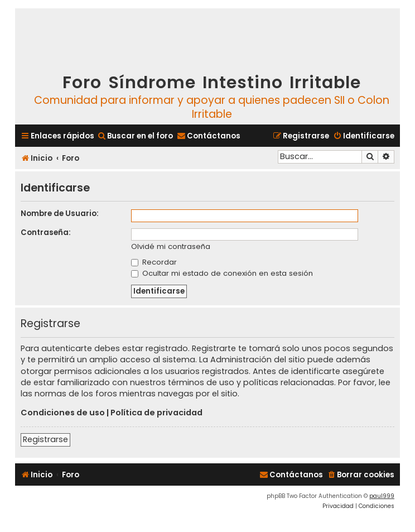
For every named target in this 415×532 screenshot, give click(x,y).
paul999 (382, 496)
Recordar (154, 262)
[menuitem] (135, 136)
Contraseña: (46, 233)
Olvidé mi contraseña (171, 247)
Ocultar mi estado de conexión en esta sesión (222, 273)
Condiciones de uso (63, 413)
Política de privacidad (156, 413)
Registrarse (45, 439)
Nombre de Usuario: (60, 214)
